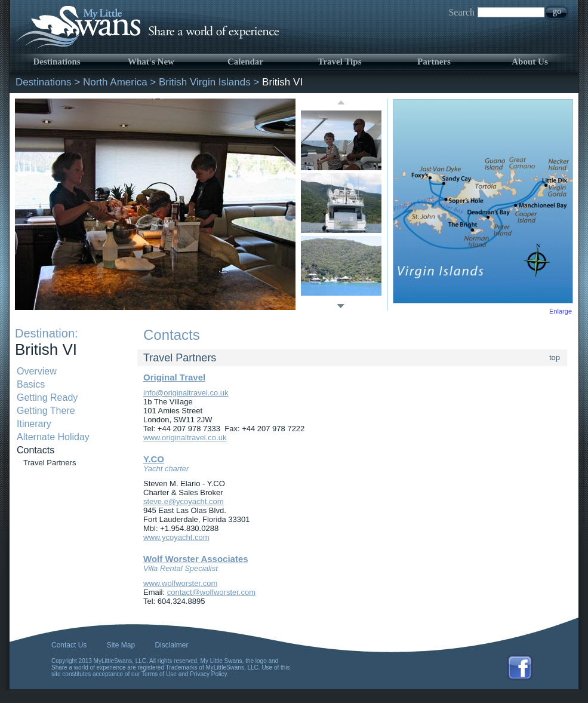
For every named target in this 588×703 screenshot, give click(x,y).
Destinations (56, 62)
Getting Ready (47, 397)
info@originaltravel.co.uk (186, 393)
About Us (529, 62)
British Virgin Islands (205, 82)
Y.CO (154, 459)
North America (115, 82)
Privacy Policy (208, 674)
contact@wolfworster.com (211, 592)
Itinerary (34, 424)
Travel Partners (50, 463)
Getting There (46, 411)
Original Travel (174, 377)
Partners (434, 62)
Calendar (245, 62)
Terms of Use (159, 674)
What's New (151, 62)
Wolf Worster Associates (196, 559)
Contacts (36, 450)
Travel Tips (340, 62)
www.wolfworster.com (180, 583)
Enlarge (561, 311)
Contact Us (69, 645)
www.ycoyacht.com (176, 537)
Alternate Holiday (53, 437)
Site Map (121, 645)
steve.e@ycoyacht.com (184, 501)
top (555, 357)
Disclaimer (171, 645)
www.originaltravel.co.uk (185, 438)
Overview (37, 371)
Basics (31, 384)
